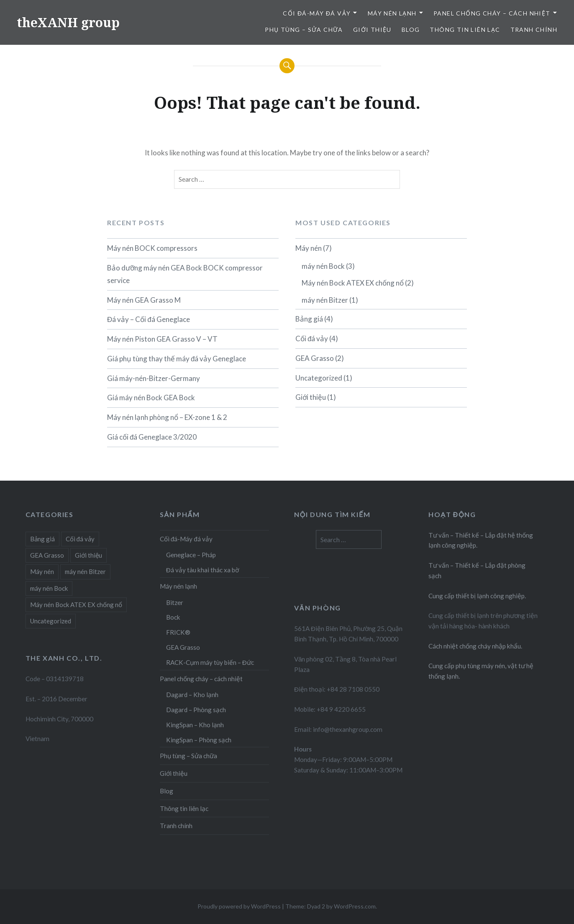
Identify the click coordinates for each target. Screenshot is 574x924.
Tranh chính (534, 30)
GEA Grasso (315, 358)
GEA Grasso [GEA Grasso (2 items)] (47, 555)
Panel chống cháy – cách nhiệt (492, 13)
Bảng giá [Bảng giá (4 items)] (42, 539)
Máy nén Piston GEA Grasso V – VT (162, 339)
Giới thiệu (372, 30)
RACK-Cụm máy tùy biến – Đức (210, 662)
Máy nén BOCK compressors (152, 248)
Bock (173, 617)
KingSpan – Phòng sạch (199, 740)
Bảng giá (309, 319)
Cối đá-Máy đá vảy (317, 13)
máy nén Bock (323, 266)
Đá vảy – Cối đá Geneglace (149, 319)
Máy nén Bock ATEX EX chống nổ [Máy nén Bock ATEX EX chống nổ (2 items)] (76, 605)
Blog (411, 30)
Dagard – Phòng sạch (196, 710)
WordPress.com (355, 906)
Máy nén (309, 248)
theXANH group (68, 22)
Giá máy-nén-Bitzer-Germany (154, 378)
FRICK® (178, 632)
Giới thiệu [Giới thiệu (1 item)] (88, 555)
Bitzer (175, 602)
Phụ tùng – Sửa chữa (304, 30)
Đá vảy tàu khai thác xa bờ (202, 570)
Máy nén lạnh (392, 13)
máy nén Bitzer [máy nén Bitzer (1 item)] (85, 571)
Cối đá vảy (312, 338)
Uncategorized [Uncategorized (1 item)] (51, 621)
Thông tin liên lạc (465, 30)
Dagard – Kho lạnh (192, 695)
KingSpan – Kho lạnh (195, 725)
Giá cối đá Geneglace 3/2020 (152, 437)
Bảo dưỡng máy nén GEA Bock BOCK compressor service (185, 274)
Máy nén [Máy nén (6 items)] (42, 571)
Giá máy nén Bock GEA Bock (151, 398)
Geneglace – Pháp (191, 555)
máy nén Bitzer (325, 300)
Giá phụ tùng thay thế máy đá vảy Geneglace (177, 359)
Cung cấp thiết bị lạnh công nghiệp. (477, 596)
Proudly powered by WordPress (239, 906)
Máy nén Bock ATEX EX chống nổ (353, 283)
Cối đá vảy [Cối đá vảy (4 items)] (80, 539)
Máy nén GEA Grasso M (144, 300)
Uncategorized (319, 378)
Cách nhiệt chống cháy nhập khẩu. (475, 646)
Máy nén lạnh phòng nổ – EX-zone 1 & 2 (167, 417)
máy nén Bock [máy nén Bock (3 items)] (49, 588)
